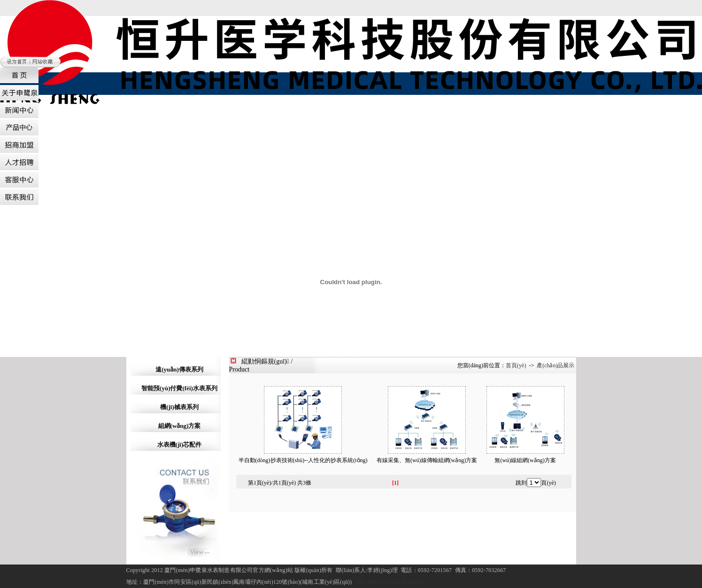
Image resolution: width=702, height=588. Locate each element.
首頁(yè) (516, 365)
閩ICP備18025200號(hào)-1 (390, 582)
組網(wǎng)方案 (180, 426)
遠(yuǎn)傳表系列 (179, 369)
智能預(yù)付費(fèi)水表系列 (179, 388)
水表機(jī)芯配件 (180, 445)
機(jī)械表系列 (179, 407)
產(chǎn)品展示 (555, 365)
